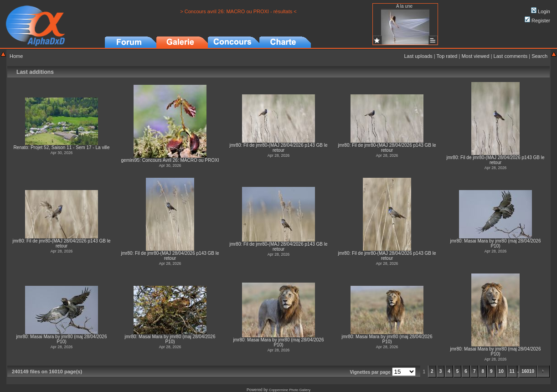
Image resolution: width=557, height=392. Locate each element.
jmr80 (235, 145)
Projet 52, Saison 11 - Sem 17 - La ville (70, 147)
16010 (528, 371)
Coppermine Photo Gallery (290, 390)
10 (501, 371)
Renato (21, 147)
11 (512, 371)
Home (16, 56)
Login (541, 11)
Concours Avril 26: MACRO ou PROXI (181, 160)
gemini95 (131, 160)
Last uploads (418, 56)
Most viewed (475, 56)
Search (539, 56)
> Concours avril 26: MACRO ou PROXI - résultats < (238, 11)
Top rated (447, 56)
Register (537, 21)
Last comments (511, 56)
